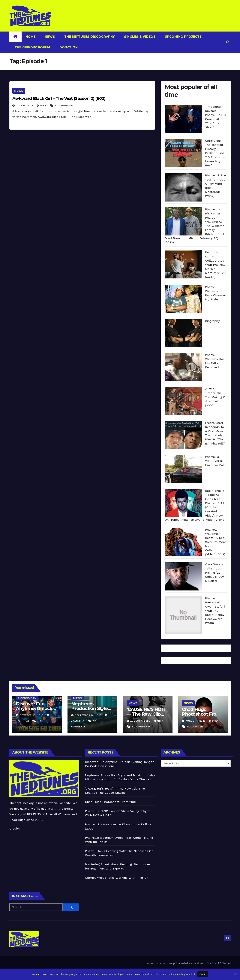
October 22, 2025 (32, 715)
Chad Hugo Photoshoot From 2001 (201, 714)
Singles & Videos (139, 37)
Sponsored (27, 698)
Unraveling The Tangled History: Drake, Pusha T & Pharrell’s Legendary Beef (215, 153)
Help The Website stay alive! (186, 963)
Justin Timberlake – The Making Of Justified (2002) (216, 397)
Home (31, 37)
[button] (228, 42)
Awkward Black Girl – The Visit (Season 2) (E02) (59, 98)
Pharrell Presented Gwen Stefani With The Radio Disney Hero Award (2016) (215, 611)
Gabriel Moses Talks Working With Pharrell (117, 878)
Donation (68, 47)
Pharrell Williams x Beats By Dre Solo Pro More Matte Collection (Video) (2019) (216, 542)
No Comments (64, 106)
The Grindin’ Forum (32, 47)
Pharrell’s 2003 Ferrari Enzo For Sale (215, 461)
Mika (42, 106)
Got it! (203, 974)
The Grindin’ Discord (219, 963)
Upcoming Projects (183, 37)
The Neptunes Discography (89, 37)
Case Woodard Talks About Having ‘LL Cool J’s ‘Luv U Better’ (216, 573)
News (49, 37)
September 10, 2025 (89, 715)
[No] (235, 974)
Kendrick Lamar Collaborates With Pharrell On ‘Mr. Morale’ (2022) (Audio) (216, 265)
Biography (212, 321)
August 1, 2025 (141, 721)
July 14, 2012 (25, 106)
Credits (15, 828)
